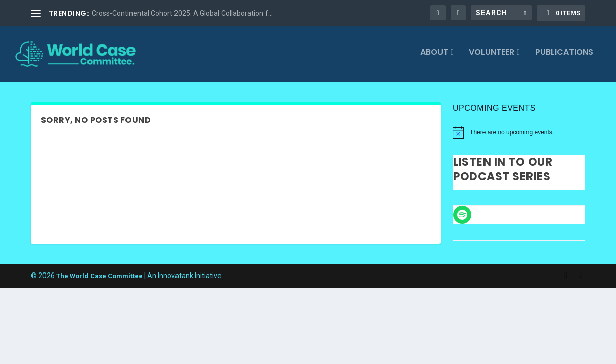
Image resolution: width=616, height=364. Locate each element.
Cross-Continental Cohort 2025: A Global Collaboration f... (182, 13)
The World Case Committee (99, 279)
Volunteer (492, 57)
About (434, 57)
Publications (564, 57)
